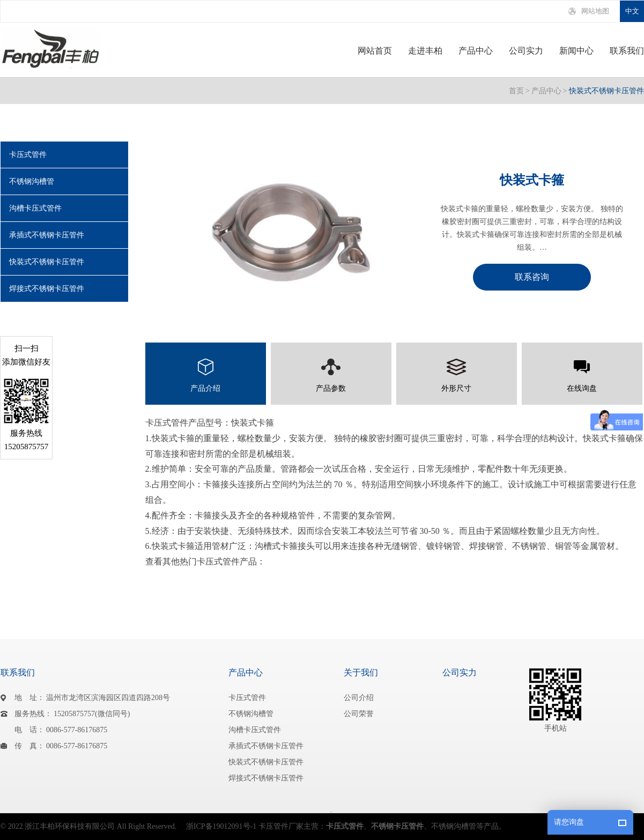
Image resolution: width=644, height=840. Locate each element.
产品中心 (476, 51)
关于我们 (361, 672)
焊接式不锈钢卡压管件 (47, 289)
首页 (516, 91)
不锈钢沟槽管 (32, 181)
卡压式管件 (28, 155)
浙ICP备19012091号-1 (221, 826)
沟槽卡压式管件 (35, 208)
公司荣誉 (359, 714)
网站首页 (375, 51)
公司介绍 (359, 698)
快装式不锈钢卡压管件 (606, 91)
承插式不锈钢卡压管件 (47, 235)
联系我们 (627, 51)
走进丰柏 (425, 51)
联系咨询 (532, 277)
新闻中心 (576, 51)
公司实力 (526, 51)
